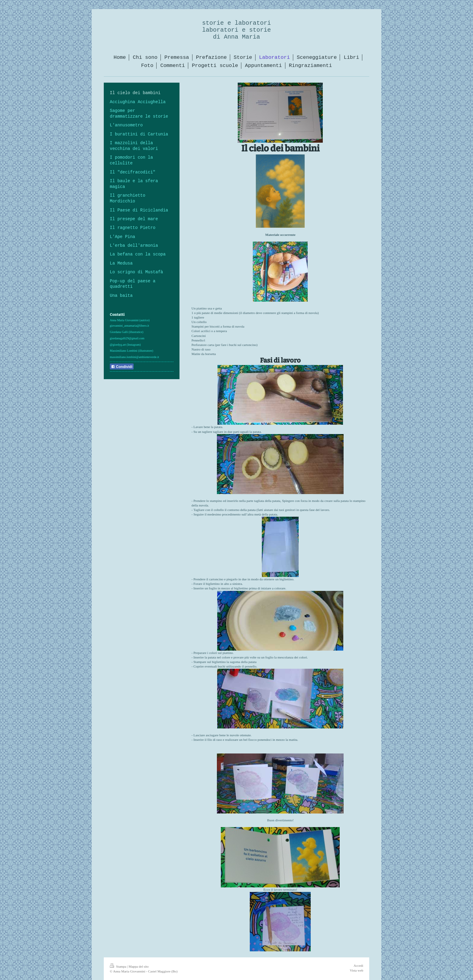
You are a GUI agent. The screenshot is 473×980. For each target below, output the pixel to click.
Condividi (122, 367)
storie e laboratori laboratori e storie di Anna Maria (237, 30)
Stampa (118, 966)
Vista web (357, 970)
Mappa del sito (139, 966)
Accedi (358, 966)
